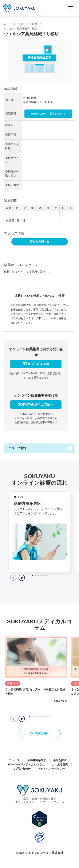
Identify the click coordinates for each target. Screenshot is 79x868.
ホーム (8, 24)
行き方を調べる (39, 242)
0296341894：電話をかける (48, 114)
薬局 (20, 24)
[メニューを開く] (71, 8)
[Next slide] (22, 578)
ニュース (14, 760)
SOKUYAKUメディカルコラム (26, 764)
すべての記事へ (40, 733)
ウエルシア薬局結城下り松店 (20, 28)
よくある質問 (60, 764)
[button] (22, 719)
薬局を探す (60, 760)
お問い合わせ (22, 769)
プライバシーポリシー (51, 769)
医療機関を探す (36, 760)
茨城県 (33, 24)
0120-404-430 (39, 364)
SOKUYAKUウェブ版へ (36, 404)
